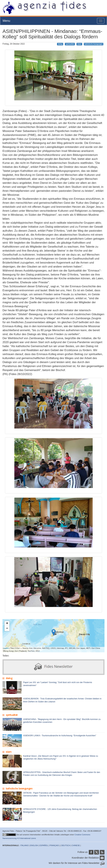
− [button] (7, 629)
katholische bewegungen (94, 44)
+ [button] (7, 624)
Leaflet (6, 648)
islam (79, 44)
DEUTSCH (66, 845)
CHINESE (76, 845)
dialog (60, 44)
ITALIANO (24, 845)
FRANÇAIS (54, 845)
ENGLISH (34, 845)
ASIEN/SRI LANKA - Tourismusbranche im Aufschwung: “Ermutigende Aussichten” (60, 736)
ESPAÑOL (44, 845)
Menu (6, 21)
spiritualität (70, 44)
